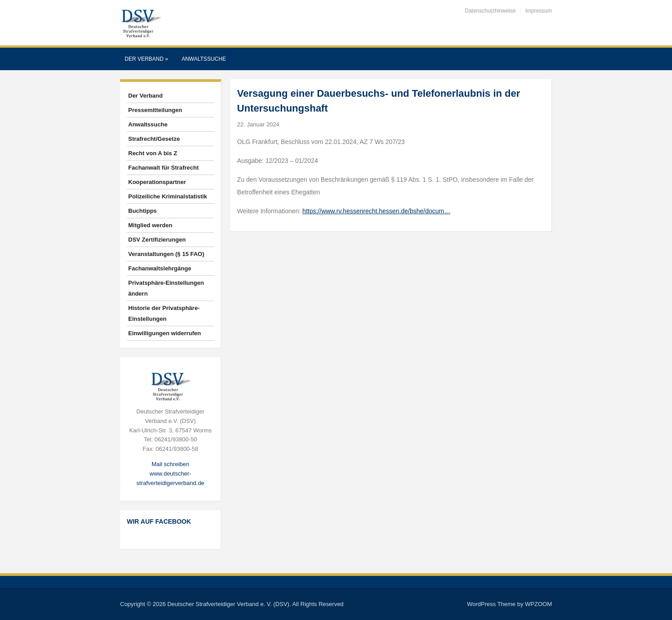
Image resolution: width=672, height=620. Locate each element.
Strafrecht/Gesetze (154, 139)
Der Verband (146, 59)
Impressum (539, 11)
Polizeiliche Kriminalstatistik (168, 196)
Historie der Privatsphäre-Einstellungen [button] (164, 313)
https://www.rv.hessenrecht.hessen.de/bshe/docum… (376, 211)
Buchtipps (143, 211)
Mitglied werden (150, 225)
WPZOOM (538, 604)
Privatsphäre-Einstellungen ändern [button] (166, 288)
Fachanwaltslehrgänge (160, 268)
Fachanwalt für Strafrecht (164, 168)
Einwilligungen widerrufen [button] (165, 333)
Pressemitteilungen (155, 110)
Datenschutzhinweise (490, 11)
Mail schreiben (170, 464)
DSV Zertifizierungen (157, 240)
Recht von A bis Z (153, 153)
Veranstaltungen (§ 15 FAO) (166, 254)
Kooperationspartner (157, 182)
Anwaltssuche (204, 59)
